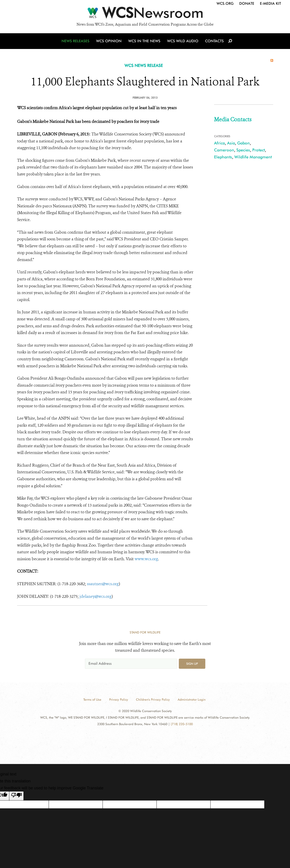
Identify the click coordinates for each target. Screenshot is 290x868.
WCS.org (225, 3)
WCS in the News (144, 41)
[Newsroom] (145, 14)
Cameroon (224, 150)
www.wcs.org (146, 559)
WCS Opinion (109, 41)
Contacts (214, 41)
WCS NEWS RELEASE (144, 65)
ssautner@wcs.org (103, 584)
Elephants (223, 157)
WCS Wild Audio (183, 41)
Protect (259, 150)
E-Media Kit (270, 3)
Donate (247, 3)
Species (243, 150)
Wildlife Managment (253, 157)
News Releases (75, 41)
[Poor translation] (16, 796)
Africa (219, 143)
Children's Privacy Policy (153, 700)
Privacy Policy (119, 700)
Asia (231, 143)
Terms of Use (92, 700)
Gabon (244, 143)
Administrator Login (192, 700)
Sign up (192, 664)
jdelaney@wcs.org (96, 596)
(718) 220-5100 (182, 724)
